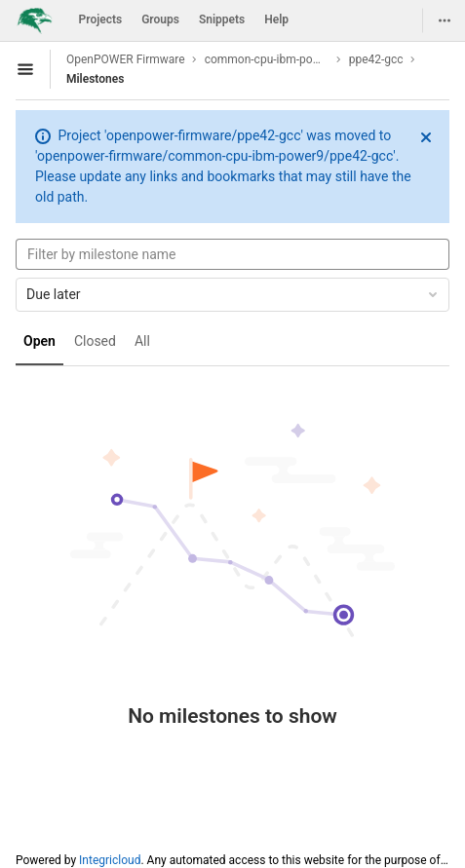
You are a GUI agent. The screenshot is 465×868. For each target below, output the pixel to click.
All (142, 341)
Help (276, 19)
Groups (160, 19)
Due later (233, 294)
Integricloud (110, 860)
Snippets (222, 19)
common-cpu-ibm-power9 (267, 59)
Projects (101, 19)
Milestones (95, 79)
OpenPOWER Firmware (126, 59)
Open (39, 341)
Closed (95, 341)
